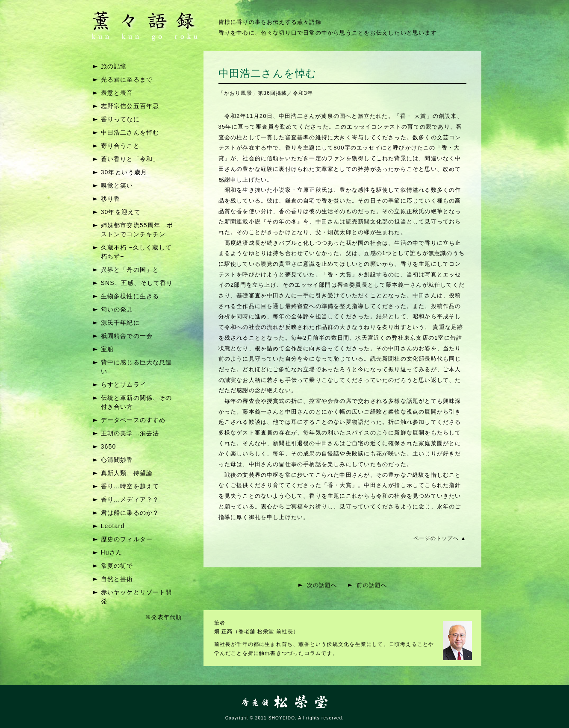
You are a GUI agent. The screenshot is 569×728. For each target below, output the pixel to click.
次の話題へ (322, 585)
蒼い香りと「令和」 (130, 159)
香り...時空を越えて (130, 486)
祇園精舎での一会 (127, 336)
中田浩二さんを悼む (130, 132)
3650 (109, 446)
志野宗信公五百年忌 (130, 106)
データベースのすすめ (133, 420)
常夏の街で (117, 566)
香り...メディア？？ (130, 499)
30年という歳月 (124, 172)
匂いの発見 (117, 309)
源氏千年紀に (120, 323)
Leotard (113, 526)
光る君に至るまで (127, 79)
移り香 (111, 199)
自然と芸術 (117, 579)
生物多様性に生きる (130, 296)
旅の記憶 (114, 66)
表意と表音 (117, 93)
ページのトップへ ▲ (440, 538)
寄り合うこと (120, 146)
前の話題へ (372, 585)
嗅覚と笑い (117, 185)
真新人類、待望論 (127, 473)
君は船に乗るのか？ (130, 513)
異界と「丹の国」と (130, 270)
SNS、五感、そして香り (137, 283)
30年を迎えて (121, 212)
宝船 (107, 349)
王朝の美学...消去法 (130, 433)
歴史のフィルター (127, 539)
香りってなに (120, 119)
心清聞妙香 (117, 460)
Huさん (112, 552)
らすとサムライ (124, 385)
